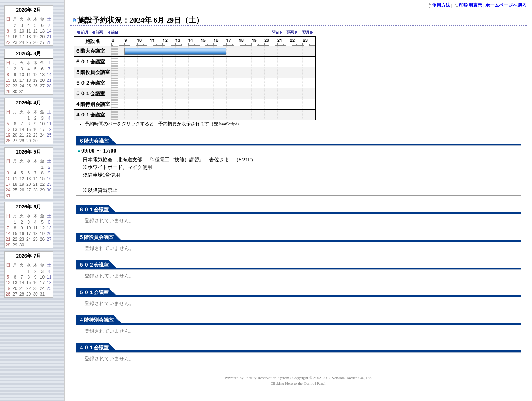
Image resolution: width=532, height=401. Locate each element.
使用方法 (441, 5)
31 (22, 92)
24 (22, 42)
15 (8, 37)
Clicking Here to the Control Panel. (299, 383)
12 (35, 31)
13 (42, 31)
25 (28, 42)
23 (15, 42)
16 (15, 37)
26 (35, 42)
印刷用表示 (471, 5)
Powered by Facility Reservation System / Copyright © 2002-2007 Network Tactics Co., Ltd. (298, 378)
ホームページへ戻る (506, 5)
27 (42, 42)
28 (49, 42)
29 (8, 92)
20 (42, 37)
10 (22, 31)
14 (49, 31)
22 (8, 42)
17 (22, 37)
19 (35, 37)
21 (49, 37)
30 (15, 92)
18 (28, 37)
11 (28, 31)
